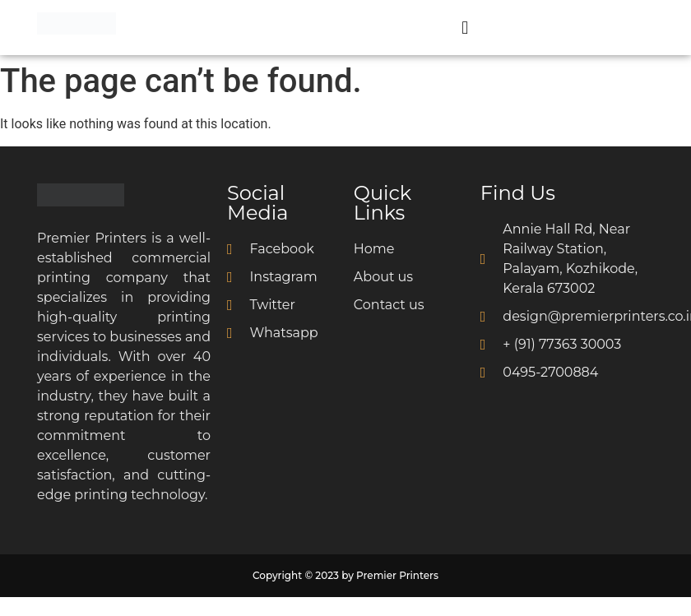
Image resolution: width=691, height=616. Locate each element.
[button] (465, 28)
